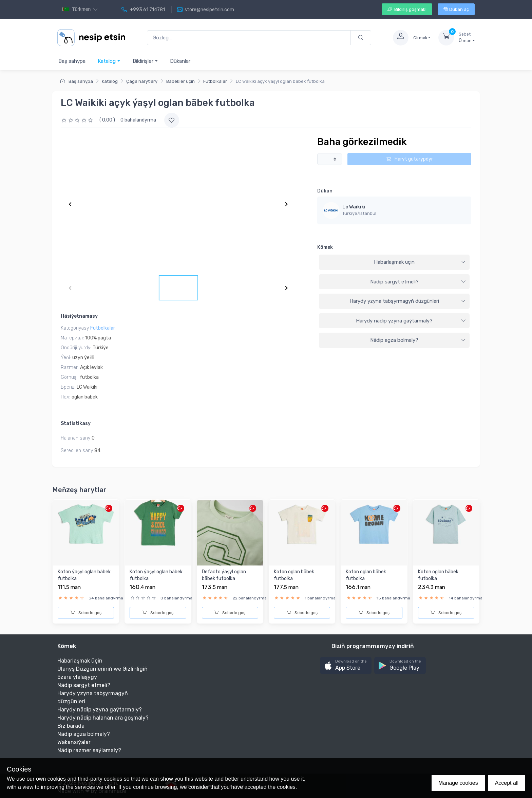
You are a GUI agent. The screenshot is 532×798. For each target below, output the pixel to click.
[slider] (78, 120)
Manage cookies (458, 783)
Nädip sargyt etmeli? (418, 282)
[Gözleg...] (249, 38)
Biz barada (71, 726)
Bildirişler (145, 61)
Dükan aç (456, 9)
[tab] (394, 262)
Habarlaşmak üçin (420, 262)
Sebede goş (86, 613)
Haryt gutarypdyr (410, 159)
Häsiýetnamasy (79, 316)
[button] (346, 665)
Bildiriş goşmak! (407, 9)
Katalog (109, 61)
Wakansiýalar (74, 742)
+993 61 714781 (143, 10)
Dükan (325, 191)
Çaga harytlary (142, 81)
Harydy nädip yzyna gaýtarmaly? (411, 321)
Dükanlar (180, 61)
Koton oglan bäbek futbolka (294, 575)
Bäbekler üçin (180, 81)
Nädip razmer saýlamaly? (89, 750)
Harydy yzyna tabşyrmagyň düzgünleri (408, 301)
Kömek (325, 247)
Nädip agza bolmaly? (418, 340)
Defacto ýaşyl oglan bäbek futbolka (224, 575)
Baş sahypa (72, 61)
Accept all (507, 783)
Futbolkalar (215, 81)
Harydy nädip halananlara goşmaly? (103, 718)
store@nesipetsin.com (206, 10)
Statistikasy (76, 423)
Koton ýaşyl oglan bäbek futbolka (84, 575)
